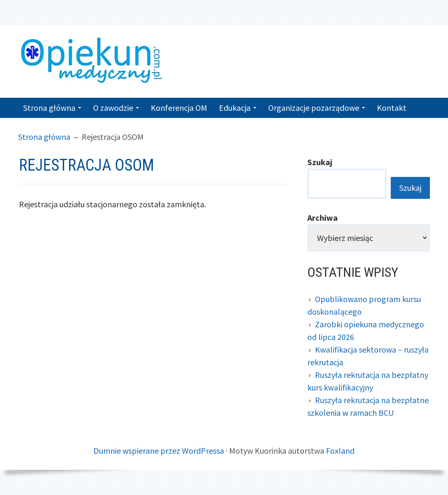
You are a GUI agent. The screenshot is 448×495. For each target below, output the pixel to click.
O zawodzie (113, 108)
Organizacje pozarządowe (314, 108)
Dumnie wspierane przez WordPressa (159, 451)
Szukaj (320, 162)
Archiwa (323, 218)
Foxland (340, 451)
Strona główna (49, 108)
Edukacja (235, 108)
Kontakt (392, 108)
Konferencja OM (179, 108)
